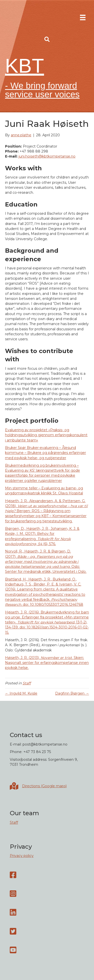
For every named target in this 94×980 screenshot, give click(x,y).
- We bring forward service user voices (42, 90)
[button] (47, 40)
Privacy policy (22, 856)
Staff (27, 683)
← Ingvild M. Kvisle (21, 693)
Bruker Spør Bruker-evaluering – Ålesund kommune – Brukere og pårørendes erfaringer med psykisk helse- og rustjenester (45, 453)
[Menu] (83, 17)
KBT (25, 66)
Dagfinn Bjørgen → (72, 693)
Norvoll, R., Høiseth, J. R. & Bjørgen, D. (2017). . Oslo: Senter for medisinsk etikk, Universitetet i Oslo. (46, 561)
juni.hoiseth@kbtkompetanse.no (47, 156)
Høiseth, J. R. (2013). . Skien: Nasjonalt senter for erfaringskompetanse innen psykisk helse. (47, 663)
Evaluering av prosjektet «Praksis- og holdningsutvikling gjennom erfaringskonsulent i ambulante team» (46, 435)
